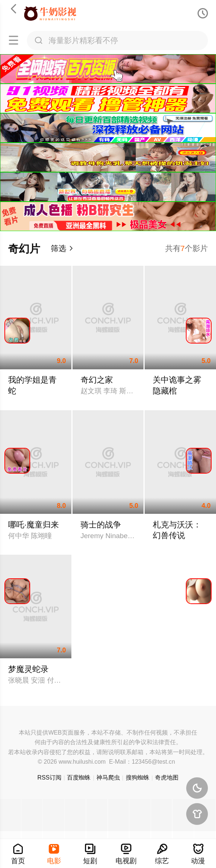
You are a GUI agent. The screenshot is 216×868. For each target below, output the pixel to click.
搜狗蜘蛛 (138, 777)
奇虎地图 (167, 777)
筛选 (62, 248)
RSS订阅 (49, 777)
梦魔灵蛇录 (28, 669)
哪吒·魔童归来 (33, 525)
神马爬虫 (108, 777)
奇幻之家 (97, 380)
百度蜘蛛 (79, 777)
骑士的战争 (101, 525)
